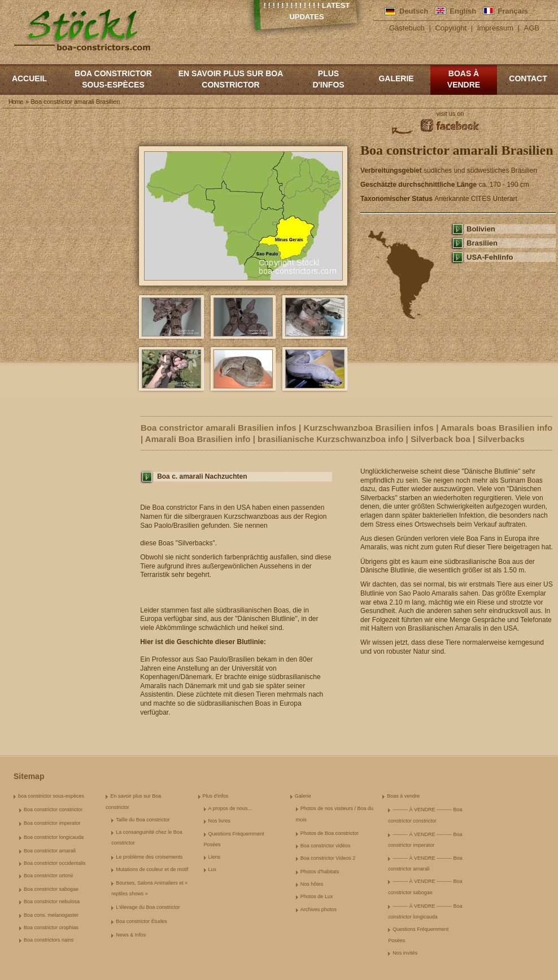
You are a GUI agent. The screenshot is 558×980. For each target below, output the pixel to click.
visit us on (450, 113)
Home (16, 102)
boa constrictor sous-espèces (113, 79)
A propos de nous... (230, 808)
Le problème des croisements (149, 857)
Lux (213, 869)
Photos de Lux (317, 896)
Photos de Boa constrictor (330, 833)
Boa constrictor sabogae (51, 889)
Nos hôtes (312, 884)
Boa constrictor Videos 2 (328, 858)
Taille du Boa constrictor (143, 820)
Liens (215, 857)
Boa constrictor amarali (50, 851)
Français (513, 11)
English (463, 11)
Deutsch (414, 11)
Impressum (495, 28)
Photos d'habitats (320, 872)
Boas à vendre (464, 79)
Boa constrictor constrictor (53, 810)
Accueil (29, 78)
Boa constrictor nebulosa (52, 902)
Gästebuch (407, 28)
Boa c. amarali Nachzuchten (202, 476)
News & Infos (131, 935)
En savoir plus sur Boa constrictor (231, 79)
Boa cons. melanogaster (51, 915)
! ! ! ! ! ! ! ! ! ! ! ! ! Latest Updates (307, 11)
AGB (532, 28)
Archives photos (319, 909)
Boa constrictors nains (49, 940)
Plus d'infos (328, 79)
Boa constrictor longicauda (54, 837)
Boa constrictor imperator (52, 823)
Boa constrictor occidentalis (55, 863)
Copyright (451, 28)
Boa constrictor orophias (51, 928)
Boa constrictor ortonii (48, 876)
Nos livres (220, 821)
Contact (528, 78)
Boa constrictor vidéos (326, 846)
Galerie (396, 78)
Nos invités (405, 953)
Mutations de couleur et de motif (152, 869)
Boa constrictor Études (141, 921)
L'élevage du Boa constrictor (148, 907)
